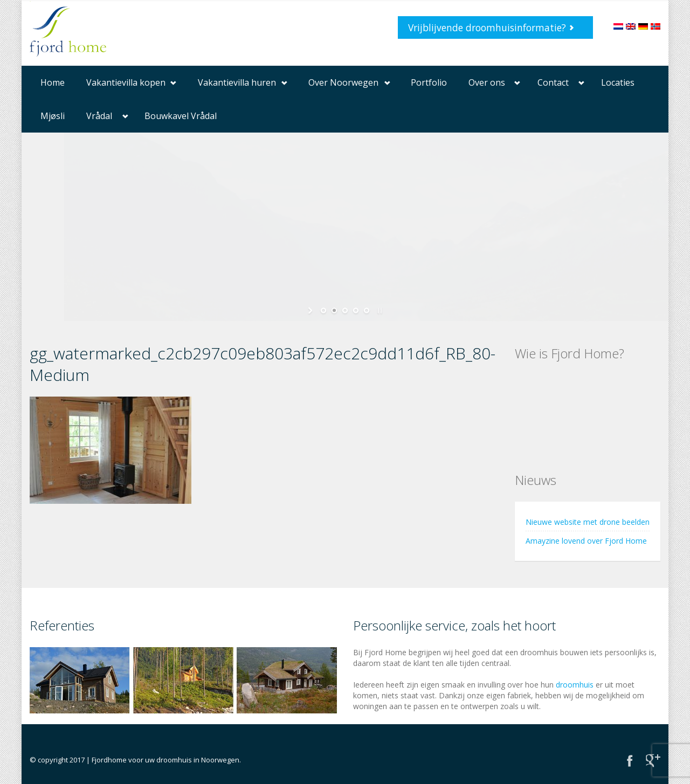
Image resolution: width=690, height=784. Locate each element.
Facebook (630, 761)
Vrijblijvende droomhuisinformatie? (487, 27)
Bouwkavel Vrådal (181, 116)
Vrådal (99, 116)
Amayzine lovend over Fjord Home (586, 541)
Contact (553, 82)
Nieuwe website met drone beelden (588, 522)
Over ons (487, 82)
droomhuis (575, 685)
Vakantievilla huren (237, 82)
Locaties (618, 82)
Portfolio (429, 82)
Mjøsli (53, 116)
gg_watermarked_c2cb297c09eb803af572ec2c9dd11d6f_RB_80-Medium (263, 364)
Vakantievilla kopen (126, 82)
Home (53, 82)
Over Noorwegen (343, 82)
